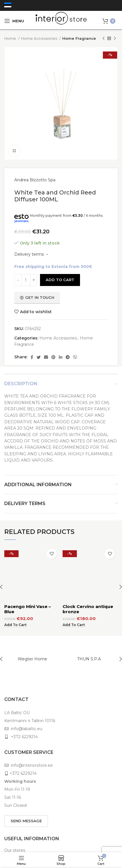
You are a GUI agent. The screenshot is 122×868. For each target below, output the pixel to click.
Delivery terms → (32, 254)
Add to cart (60, 280)
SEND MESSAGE (26, 821)
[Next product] (115, 39)
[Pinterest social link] (53, 357)
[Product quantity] (26, 280)
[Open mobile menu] (14, 21)
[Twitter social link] (39, 357)
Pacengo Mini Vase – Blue (28, 560)
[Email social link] (46, 357)
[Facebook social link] (32, 357)
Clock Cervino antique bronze (88, 560)
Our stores (15, 850)
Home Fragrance (79, 38)
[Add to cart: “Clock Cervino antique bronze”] (74, 576)
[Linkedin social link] (61, 357)
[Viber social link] (75, 357)
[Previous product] (103, 39)
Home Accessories (40, 38)
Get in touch (37, 297)
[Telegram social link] (68, 357)
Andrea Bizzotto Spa (35, 180)
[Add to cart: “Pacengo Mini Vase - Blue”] (15, 576)
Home (11, 38)
